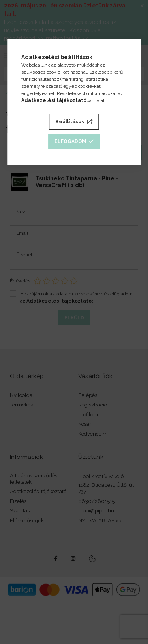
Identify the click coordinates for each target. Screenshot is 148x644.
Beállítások (70, 122)
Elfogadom (70, 141)
